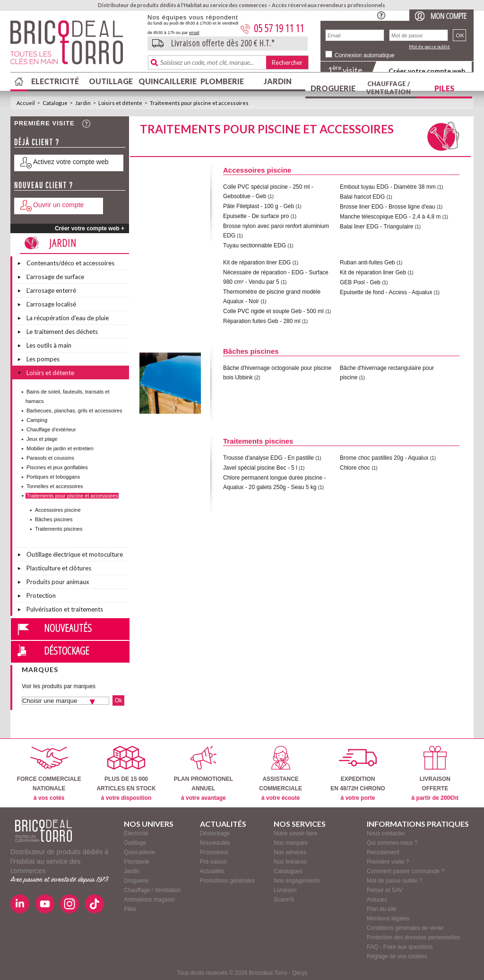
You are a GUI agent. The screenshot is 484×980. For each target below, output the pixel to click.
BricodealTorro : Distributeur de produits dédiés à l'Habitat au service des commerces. (75, 45)
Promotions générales (228, 881)
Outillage (111, 81)
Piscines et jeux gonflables (57, 467)
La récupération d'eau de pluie (68, 318)
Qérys (300, 973)
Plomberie (222, 81)
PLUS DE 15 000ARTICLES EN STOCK (126, 774)
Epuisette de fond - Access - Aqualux (386, 292)
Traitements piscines (59, 529)
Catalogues (288, 871)
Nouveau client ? (44, 185)
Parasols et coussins (50, 458)
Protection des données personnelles (413, 937)
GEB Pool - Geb (360, 282)
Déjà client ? (37, 142)
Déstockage (67, 650)
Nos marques (290, 843)
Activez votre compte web (71, 162)
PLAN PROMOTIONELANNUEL (203, 774)
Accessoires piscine (58, 510)
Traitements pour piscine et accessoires (199, 103)
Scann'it (284, 900)
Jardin (278, 81)
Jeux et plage (42, 439)
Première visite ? (388, 862)
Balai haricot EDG (362, 197)
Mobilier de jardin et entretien (60, 448)
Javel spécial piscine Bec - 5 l (260, 468)
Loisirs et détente (120, 103)
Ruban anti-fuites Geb (367, 262)
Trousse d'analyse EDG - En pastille (268, 458)
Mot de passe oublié (429, 47)
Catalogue (55, 103)
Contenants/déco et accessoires (70, 263)
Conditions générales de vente (405, 928)
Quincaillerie (166, 81)
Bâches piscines (54, 519)
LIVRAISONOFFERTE (435, 774)
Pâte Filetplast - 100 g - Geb (259, 206)
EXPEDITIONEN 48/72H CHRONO (358, 774)
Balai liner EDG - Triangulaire (376, 227)
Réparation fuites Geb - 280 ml (262, 321)
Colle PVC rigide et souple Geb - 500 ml (273, 311)
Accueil (26, 103)
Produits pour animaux (58, 582)
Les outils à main (49, 345)
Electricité (55, 81)
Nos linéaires (290, 862)
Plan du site (382, 909)
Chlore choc (355, 468)
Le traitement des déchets (62, 332)
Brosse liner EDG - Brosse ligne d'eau (388, 207)
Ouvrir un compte (58, 205)
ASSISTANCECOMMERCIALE (281, 774)
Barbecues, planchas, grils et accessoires (74, 411)
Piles (444, 88)
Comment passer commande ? (406, 871)
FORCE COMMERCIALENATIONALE (49, 774)
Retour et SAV (385, 890)
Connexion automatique (365, 55)
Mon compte (449, 16)
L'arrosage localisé (51, 304)
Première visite (44, 123)
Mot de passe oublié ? (394, 881)
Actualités (212, 871)
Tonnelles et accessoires (55, 486)
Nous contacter (386, 833)
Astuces (377, 900)
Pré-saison (213, 862)
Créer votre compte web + (90, 228)
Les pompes (43, 359)
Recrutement (383, 852)
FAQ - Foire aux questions (400, 947)
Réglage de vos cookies (397, 956)
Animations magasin (149, 900)
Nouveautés (68, 628)
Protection (41, 595)
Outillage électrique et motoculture (75, 554)
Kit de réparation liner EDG (257, 262)
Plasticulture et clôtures (59, 568)
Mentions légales (388, 919)
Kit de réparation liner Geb (373, 272)
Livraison (285, 890)
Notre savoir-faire (295, 833)
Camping (37, 420)
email (194, 33)
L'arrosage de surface (55, 277)
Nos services (290, 852)
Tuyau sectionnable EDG (255, 245)
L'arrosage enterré (51, 290)
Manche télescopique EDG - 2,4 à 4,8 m (390, 217)
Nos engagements (297, 881)
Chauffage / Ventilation (389, 88)
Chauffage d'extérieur (51, 429)
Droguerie (333, 88)
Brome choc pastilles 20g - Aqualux (384, 458)
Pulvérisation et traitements (65, 609)
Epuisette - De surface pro (256, 216)
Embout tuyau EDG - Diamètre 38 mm (388, 187)
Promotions (214, 852)
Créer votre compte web (427, 71)
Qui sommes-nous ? (392, 843)
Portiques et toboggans (53, 477)
